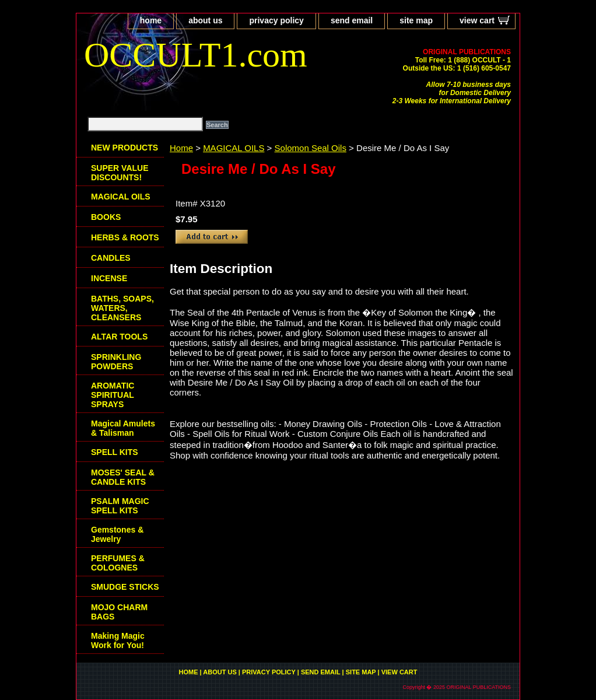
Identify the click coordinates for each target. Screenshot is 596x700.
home (151, 20)
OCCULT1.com (196, 55)
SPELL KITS (115, 452)
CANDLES (111, 258)
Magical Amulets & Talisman (123, 428)
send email (352, 20)
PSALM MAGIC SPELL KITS (120, 506)
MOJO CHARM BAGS (119, 612)
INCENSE (109, 278)
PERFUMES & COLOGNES (118, 563)
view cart (477, 20)
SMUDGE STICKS (125, 587)
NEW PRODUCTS (125, 148)
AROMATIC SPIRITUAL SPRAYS (113, 395)
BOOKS (106, 217)
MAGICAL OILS (234, 148)
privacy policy (276, 20)
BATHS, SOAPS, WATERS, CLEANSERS (122, 308)
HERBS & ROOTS (125, 237)
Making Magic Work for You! (118, 640)
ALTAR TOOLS (119, 337)
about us (205, 20)
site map (416, 20)
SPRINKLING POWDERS (116, 362)
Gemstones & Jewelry (117, 534)
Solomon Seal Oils (311, 148)
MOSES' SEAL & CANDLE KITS (123, 477)
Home (181, 148)
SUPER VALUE (120, 173)
